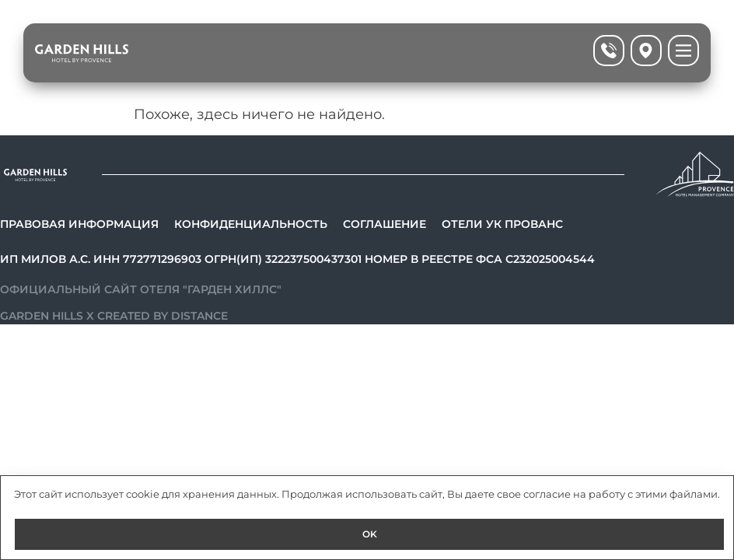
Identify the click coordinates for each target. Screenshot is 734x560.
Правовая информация (79, 224)
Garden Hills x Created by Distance (114, 316)
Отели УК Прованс (502, 224)
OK (370, 534)
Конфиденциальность (251, 224)
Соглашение (384, 224)
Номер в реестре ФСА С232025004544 (480, 259)
